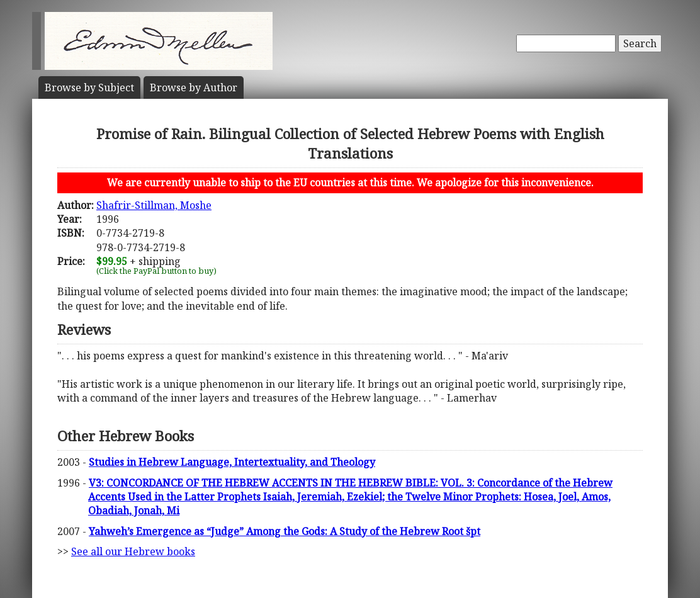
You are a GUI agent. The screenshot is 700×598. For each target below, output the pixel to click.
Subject (89, 87)
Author (194, 87)
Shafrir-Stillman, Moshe (154, 205)
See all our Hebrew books (133, 551)
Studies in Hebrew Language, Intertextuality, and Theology (232, 462)
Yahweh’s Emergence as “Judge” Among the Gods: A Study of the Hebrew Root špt (285, 531)
